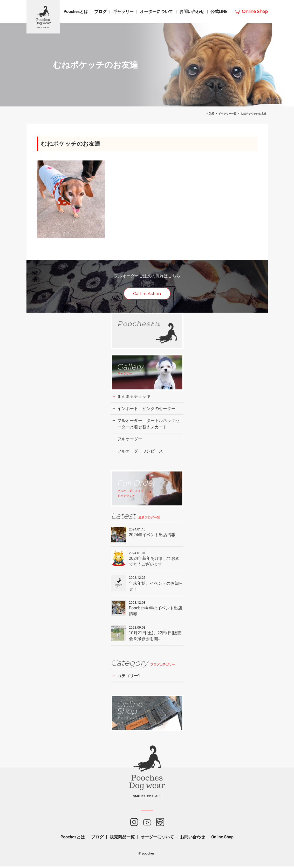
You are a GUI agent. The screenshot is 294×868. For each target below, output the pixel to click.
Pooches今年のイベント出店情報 (156, 612)
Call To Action (147, 294)
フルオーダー (130, 439)
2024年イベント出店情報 (152, 536)
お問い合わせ (192, 12)
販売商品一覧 (122, 839)
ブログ (100, 12)
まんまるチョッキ (134, 397)
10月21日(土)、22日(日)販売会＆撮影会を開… (155, 637)
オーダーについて (156, 12)
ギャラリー (123, 12)
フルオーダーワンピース (140, 452)
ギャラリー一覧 (227, 114)
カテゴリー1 (129, 677)
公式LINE (219, 12)
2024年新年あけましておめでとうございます (154, 562)
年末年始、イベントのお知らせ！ (156, 587)
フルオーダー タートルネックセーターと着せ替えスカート (148, 424)
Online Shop (255, 12)
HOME (210, 114)
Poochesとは (76, 12)
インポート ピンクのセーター (146, 409)
